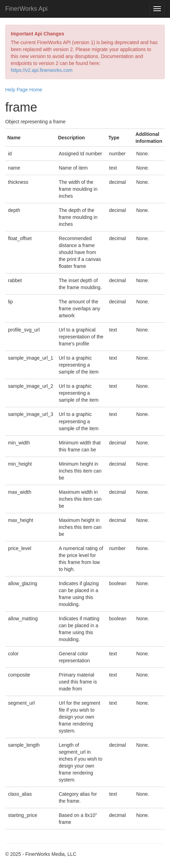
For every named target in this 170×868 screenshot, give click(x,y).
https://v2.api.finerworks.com (42, 70)
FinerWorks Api (26, 9)
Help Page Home (24, 90)
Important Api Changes (38, 34)
